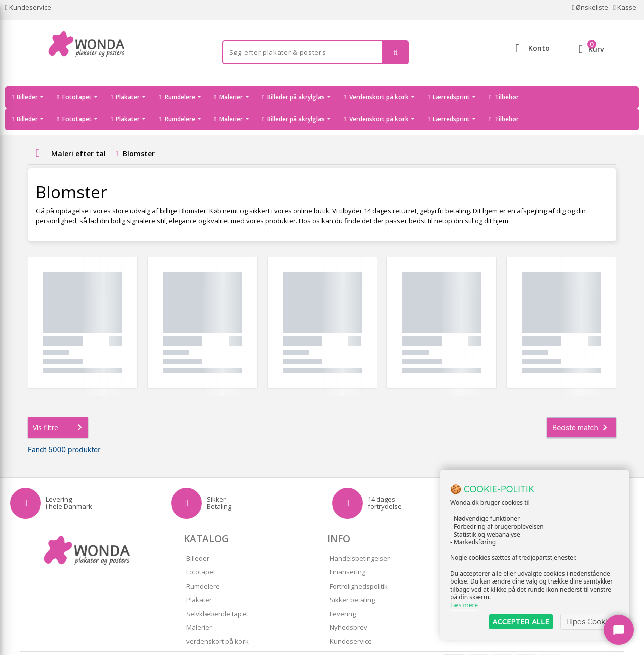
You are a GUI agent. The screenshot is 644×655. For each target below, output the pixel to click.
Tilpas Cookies (590, 622)
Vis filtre (59, 405)
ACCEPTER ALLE (521, 622)
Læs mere (464, 605)
